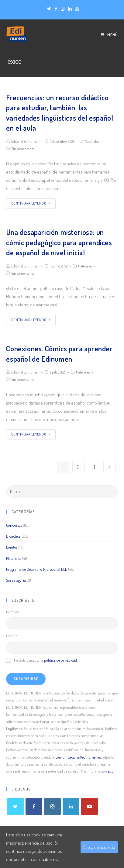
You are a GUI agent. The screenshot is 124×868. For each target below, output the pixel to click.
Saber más (51, 859)
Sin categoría (16, 580)
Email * (12, 636)
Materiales (92, 141)
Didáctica (13, 536)
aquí (111, 771)
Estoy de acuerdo (99, 847)
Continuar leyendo (31, 203)
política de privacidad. (61, 660)
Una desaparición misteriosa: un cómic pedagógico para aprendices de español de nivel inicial (59, 242)
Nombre (12, 612)
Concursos (14, 525)
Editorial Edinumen (25, 141)
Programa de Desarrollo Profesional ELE (37, 569)
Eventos (12, 547)
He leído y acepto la (42, 660)
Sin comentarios (23, 149)
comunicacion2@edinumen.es (78, 757)
